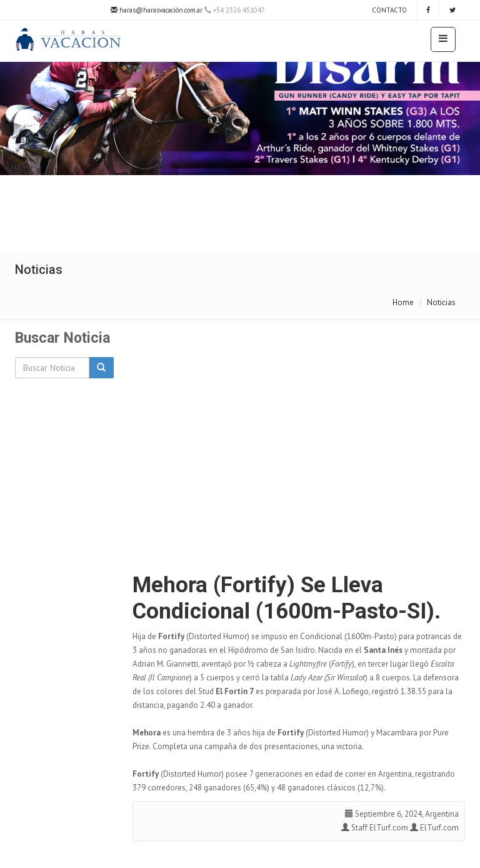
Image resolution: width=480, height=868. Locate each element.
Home (403, 302)
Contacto (388, 10)
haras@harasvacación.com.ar (157, 10)
